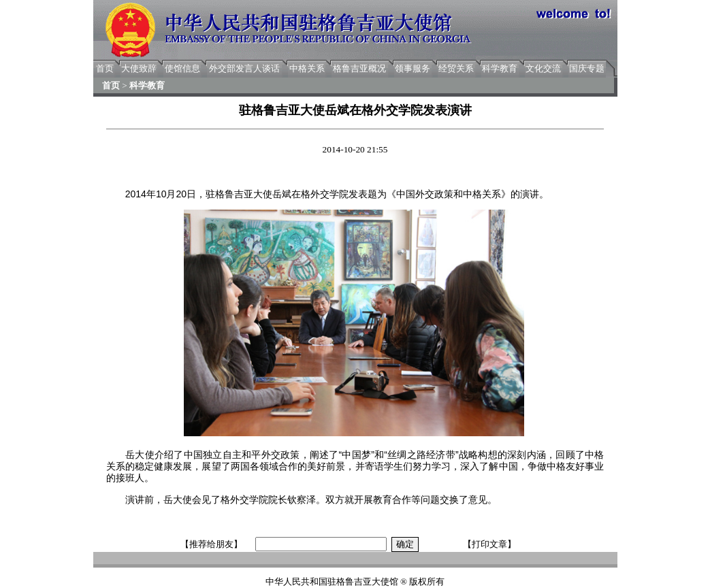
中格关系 (307, 68)
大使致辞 (139, 68)
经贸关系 (456, 68)
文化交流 (543, 68)
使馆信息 (182, 68)
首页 (105, 68)
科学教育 (500, 68)
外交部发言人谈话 (244, 68)
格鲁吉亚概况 (359, 68)
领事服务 (413, 68)
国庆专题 (587, 68)
